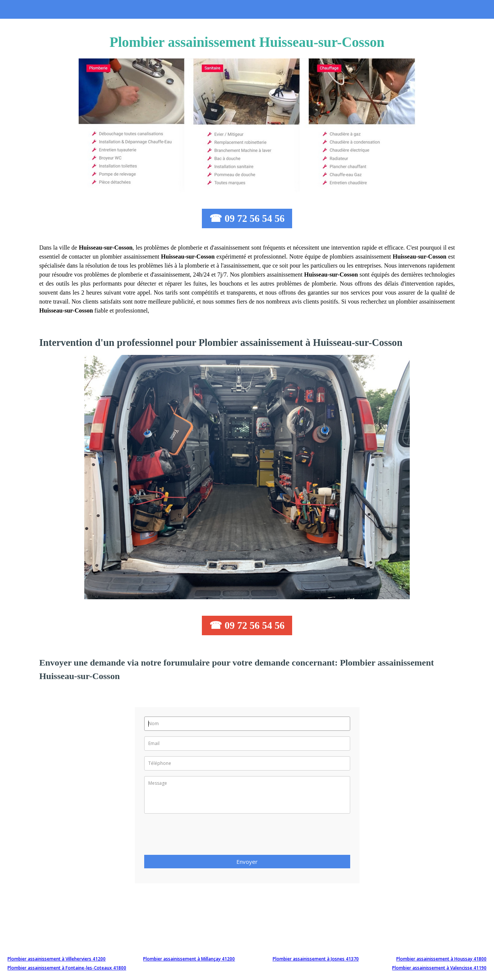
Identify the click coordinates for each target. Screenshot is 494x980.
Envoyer (247, 862)
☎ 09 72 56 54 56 (247, 218)
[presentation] (201, 836)
